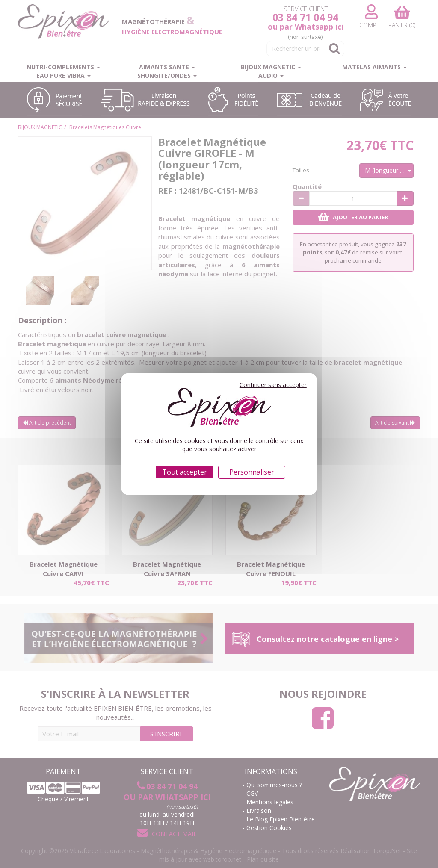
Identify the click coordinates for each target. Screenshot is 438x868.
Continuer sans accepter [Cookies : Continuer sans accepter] (273, 385)
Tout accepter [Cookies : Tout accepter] (185, 472)
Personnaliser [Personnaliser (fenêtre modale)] (252, 472)
